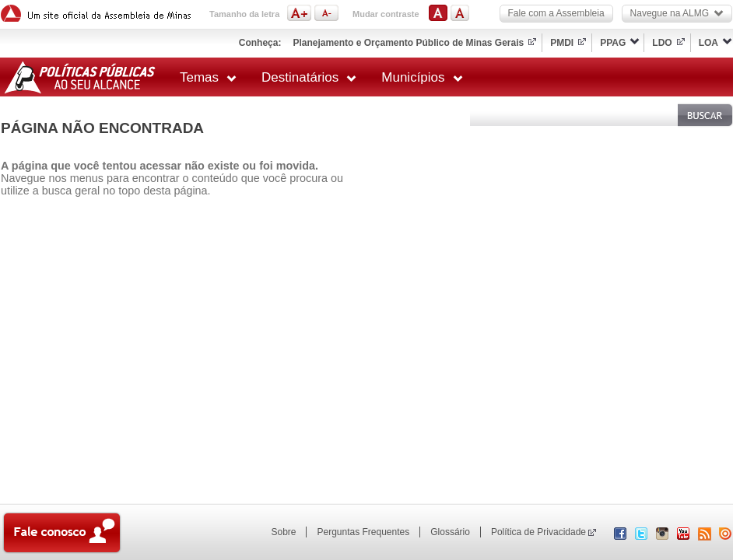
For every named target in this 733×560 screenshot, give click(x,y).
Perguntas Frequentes (363, 532)
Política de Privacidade (538, 532)
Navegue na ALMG (677, 13)
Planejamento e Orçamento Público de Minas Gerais (408, 43)
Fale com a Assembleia (556, 13)
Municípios (422, 77)
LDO (662, 43)
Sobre (283, 532)
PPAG (613, 43)
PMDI (562, 43)
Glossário (450, 532)
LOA (708, 43)
